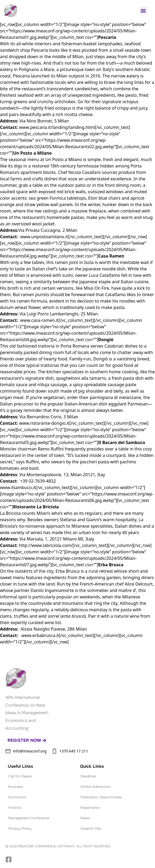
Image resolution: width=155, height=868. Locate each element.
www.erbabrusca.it (40, 635)
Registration (91, 808)
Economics (17, 797)
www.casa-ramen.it (39, 320)
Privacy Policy (20, 828)
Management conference (29, 818)
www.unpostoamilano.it (44, 237)
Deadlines (88, 776)
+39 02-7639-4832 (38, 481)
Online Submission (96, 787)
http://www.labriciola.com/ (46, 545)
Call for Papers (20, 776)
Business (16, 787)
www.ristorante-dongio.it (44, 423)
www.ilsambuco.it (18, 487)
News (85, 818)
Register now (27, 740)
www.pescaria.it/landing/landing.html (57, 127)
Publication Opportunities (101, 797)
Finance (15, 808)
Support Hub (91, 828)
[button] (143, 11)
